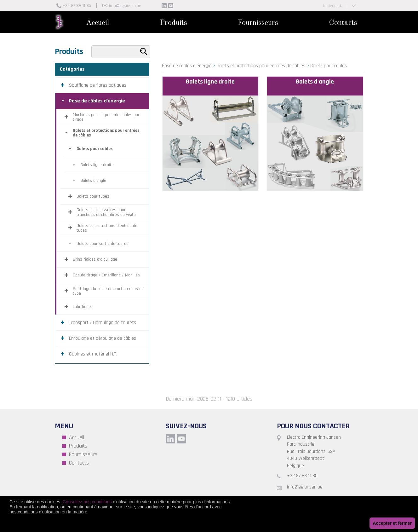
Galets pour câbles (329, 66)
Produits (173, 23)
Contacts (343, 23)
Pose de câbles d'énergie (187, 66)
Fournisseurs (258, 23)
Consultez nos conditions (87, 502)
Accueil (97, 23)
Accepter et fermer (392, 523)
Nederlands (333, 6)
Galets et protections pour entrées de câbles (261, 66)
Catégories (72, 69)
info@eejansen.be (125, 6)
